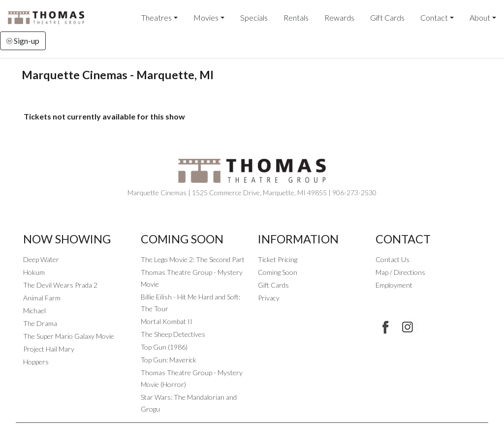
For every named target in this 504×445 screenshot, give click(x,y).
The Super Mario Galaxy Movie (69, 336)
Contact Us (393, 259)
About (480, 17)
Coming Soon (278, 272)
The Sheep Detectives (173, 334)
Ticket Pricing (278, 259)
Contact (434, 17)
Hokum (34, 272)
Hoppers (36, 362)
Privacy (269, 298)
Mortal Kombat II (167, 321)
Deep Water (41, 259)
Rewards (339, 17)
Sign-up (23, 41)
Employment (394, 285)
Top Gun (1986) (164, 347)
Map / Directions (400, 272)
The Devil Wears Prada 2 (60, 285)
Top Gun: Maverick (169, 360)
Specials (254, 17)
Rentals (296, 17)
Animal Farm (42, 298)
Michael (34, 311)
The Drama (40, 323)
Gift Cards (387, 17)
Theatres (157, 17)
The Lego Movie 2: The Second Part (193, 259)
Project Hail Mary (49, 349)
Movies (206, 17)
